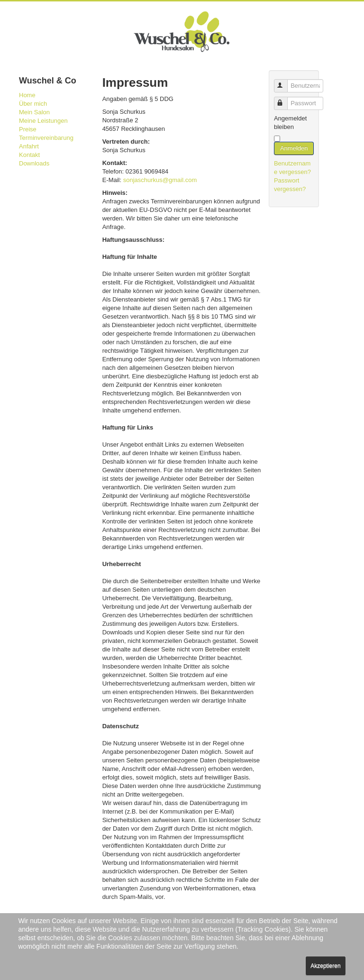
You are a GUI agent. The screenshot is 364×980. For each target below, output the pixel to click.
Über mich (33, 104)
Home (27, 95)
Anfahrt (29, 146)
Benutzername (285, 82)
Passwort (285, 99)
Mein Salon (34, 112)
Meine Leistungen (43, 121)
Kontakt (29, 155)
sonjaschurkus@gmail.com (160, 180)
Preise (28, 129)
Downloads (34, 163)
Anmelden (294, 148)
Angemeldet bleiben (290, 123)
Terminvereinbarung (46, 138)
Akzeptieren (325, 966)
